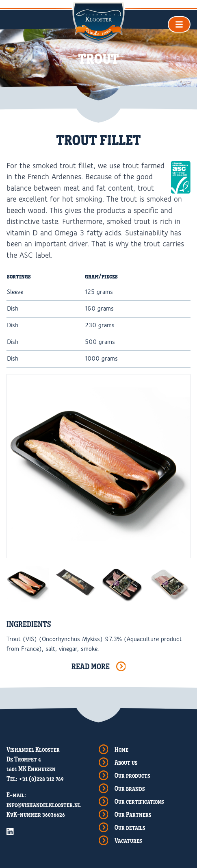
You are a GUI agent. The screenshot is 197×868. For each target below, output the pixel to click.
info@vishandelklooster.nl (44, 805)
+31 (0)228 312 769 (41, 779)
